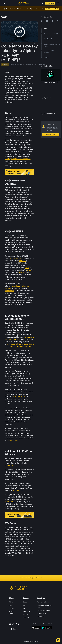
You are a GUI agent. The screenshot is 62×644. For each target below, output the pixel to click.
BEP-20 (21, 272)
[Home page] (23, 3)
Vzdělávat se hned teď (52, 9)
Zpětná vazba (41, 617)
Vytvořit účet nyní (51, 134)
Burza (25, 602)
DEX (27, 268)
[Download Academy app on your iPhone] (36, 628)
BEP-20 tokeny (16, 258)
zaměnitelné (10, 291)
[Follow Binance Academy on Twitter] (13, 624)
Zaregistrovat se (50, 3)
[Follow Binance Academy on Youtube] (19, 624)
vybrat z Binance (14, 440)
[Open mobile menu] (58, 3)
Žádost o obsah (41, 613)
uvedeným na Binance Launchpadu (18, 159)
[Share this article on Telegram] (52, 21)
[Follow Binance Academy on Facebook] (10, 624)
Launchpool (27, 611)
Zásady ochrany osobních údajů (44, 606)
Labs (25, 608)
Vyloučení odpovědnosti (44, 610)
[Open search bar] (42, 3)
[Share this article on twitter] (41, 21)
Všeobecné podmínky (43, 602)
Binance (10, 465)
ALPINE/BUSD (18, 490)
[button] (58, 3)
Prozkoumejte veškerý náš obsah (31, 578)
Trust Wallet (27, 618)
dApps (29, 270)
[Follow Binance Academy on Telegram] (16, 624)
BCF (25, 605)
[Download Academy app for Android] (47, 628)
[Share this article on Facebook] (47, 21)
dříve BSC (23, 261)
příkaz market (10, 502)
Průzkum (26, 615)
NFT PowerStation (19, 397)
